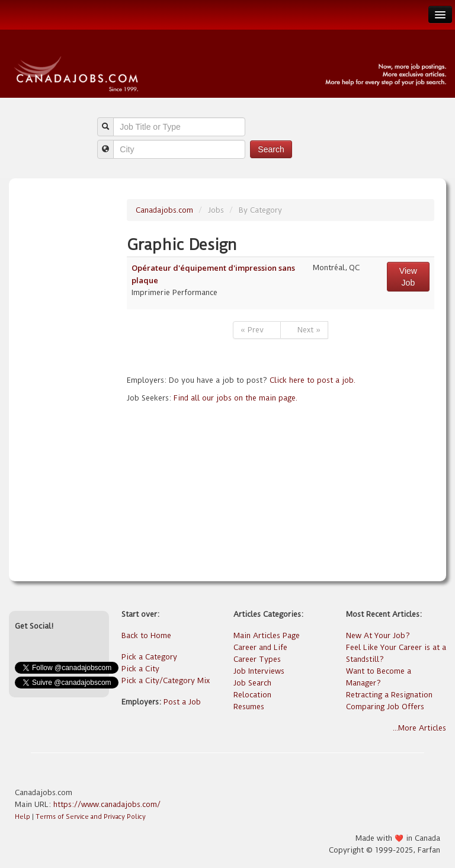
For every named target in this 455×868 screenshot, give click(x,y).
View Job (408, 277)
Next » (304, 330)
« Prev (257, 330)
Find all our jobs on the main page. (235, 398)
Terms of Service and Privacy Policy (91, 817)
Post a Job (182, 702)
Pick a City (140, 669)
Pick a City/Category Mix (166, 680)
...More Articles (419, 728)
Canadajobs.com (164, 210)
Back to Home (146, 635)
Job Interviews (259, 671)
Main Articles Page (267, 635)
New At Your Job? (378, 635)
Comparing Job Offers (385, 707)
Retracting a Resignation (389, 695)
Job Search (252, 683)
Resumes (249, 707)
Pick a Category (149, 657)
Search (271, 149)
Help (23, 817)
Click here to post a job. (313, 380)
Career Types (257, 659)
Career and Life (260, 647)
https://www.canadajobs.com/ (107, 804)
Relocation (252, 695)
